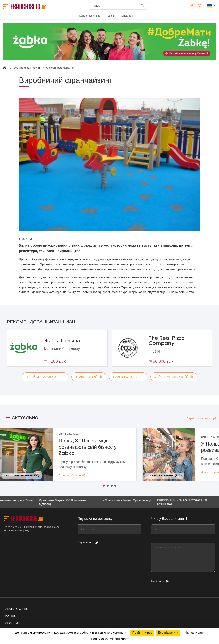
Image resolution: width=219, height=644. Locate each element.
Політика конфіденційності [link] (110, 639)
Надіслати (160, 581)
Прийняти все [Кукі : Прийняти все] (142, 633)
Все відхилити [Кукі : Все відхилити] (168, 633)
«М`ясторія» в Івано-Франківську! (130, 501)
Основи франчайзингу (60, 68)
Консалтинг (127, 16)
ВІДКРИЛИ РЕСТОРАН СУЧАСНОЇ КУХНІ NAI (184, 502)
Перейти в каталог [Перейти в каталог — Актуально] (201, 418)
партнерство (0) (128, 377)
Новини (110, 16)
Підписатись (88, 542)
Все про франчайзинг (27, 68)
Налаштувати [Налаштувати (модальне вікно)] (194, 633)
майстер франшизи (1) (174, 377)
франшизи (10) (89, 377)
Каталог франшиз (90, 16)
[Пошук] (115, 6)
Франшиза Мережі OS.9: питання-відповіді (66, 502)
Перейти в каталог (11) (45, 377)
